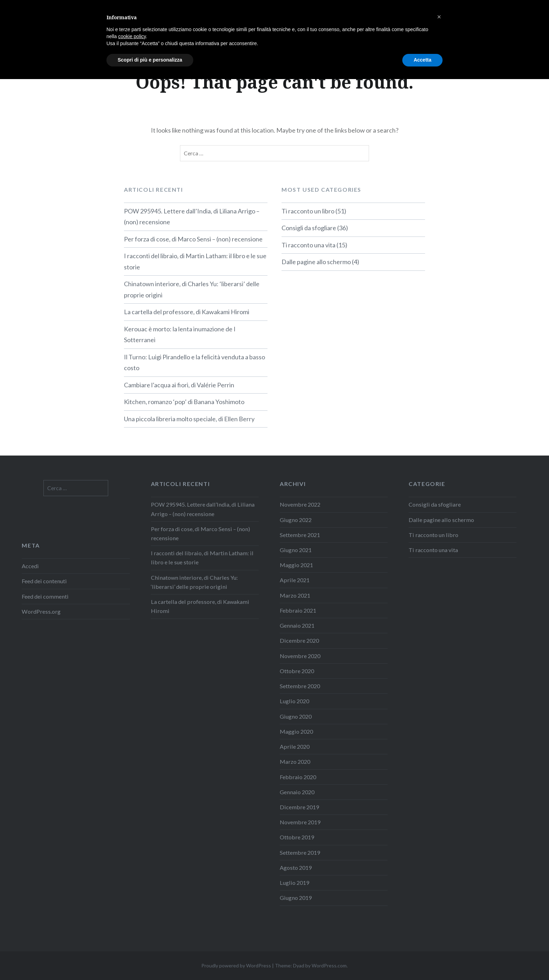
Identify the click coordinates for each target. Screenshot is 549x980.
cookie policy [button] (132, 937)
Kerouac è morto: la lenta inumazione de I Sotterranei (180, 334)
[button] (439, 918)
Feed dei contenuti (44, 581)
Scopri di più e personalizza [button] (150, 961)
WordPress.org (41, 611)
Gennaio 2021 (297, 625)
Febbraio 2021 (298, 610)
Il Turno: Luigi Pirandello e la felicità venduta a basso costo (194, 362)
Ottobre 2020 (297, 671)
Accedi (30, 566)
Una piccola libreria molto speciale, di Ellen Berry (189, 419)
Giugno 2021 (296, 550)
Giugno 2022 (296, 520)
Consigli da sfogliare (309, 228)
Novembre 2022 (300, 504)
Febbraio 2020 (298, 777)
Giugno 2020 (296, 716)
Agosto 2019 (296, 868)
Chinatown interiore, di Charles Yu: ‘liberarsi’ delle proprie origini (192, 289)
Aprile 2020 (295, 746)
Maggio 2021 (296, 565)
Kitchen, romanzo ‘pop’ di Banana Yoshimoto (184, 402)
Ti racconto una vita (308, 245)
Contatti (520, 15)
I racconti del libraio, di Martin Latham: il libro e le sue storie (195, 261)
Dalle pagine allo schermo (316, 262)
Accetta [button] (422, 961)
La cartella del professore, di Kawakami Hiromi (187, 312)
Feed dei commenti (45, 596)
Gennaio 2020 (297, 792)
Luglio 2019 (294, 883)
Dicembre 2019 (299, 807)
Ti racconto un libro (308, 211)
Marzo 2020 (295, 762)
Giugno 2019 (296, 898)
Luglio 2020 (294, 701)
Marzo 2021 (295, 595)
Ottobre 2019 (297, 837)
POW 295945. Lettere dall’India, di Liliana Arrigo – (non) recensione (192, 217)
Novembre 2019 (300, 822)
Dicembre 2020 (299, 640)
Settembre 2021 (300, 535)
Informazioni (475, 15)
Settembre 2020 (300, 686)
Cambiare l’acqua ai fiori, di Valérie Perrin (179, 385)
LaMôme (37, 16)
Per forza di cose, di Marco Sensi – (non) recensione (193, 239)
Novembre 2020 (300, 656)
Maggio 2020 (296, 731)
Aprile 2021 (295, 580)
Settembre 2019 (300, 852)
